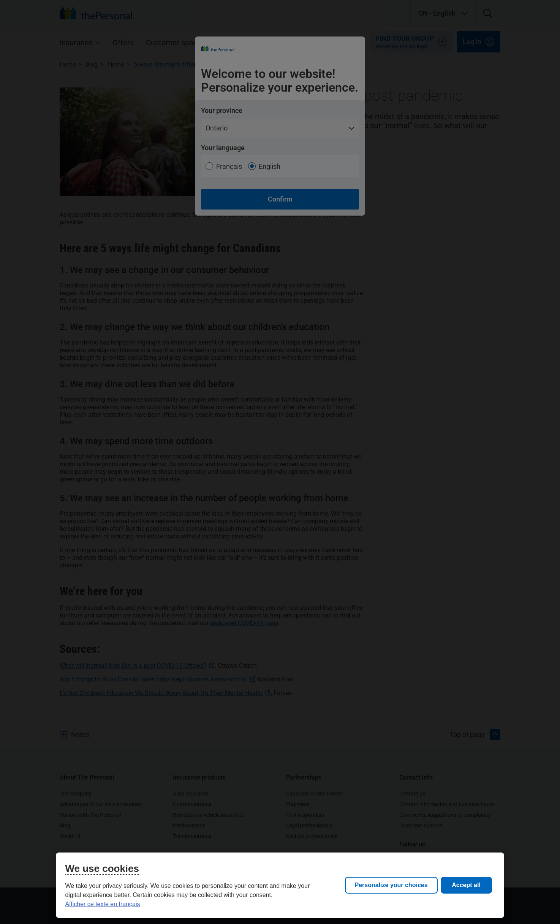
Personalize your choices (391, 885)
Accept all (466, 885)
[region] (280, 885)
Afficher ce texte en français (102, 904)
